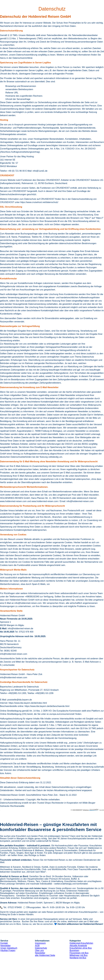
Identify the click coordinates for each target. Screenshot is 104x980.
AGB (37, 946)
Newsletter (6, 946)
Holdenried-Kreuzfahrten (81, 943)
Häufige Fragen (8, 950)
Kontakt (4, 943)
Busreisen (74, 950)
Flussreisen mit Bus (79, 953)
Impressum (40, 943)
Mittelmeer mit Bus (79, 955)
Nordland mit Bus (78, 958)
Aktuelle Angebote (78, 946)
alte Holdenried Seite (45, 955)
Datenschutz (41, 948)
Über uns (39, 950)
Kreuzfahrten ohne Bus (81, 948)
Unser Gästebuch (9, 948)
